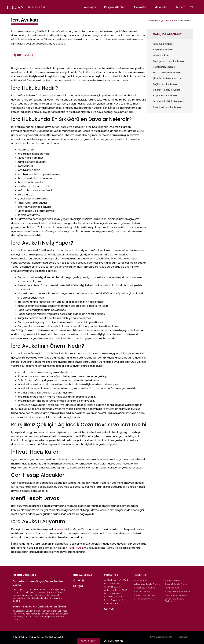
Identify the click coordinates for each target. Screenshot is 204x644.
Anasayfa (90, 7)
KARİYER (109, 609)
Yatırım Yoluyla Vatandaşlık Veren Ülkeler (40, 607)
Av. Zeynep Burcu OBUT (115, 590)
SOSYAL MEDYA (83, 575)
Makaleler (161, 7)
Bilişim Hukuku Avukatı (166, 96)
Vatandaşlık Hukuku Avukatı (147, 584)
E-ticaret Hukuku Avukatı (177, 584)
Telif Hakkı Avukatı (173, 588)
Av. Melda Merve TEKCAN (116, 580)
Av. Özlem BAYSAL (113, 583)
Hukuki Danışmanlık (164, 67)
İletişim (180, 7)
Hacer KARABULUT (113, 603)
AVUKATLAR (111, 575)
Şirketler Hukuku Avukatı (167, 78)
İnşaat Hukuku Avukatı (144, 588)
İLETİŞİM (78, 586)
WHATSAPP (90, 641)
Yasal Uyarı (183, 637)
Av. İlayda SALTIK (112, 587)
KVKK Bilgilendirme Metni (161, 637)
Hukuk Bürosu (76, 548)
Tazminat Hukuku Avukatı (168, 107)
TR (193, 7)
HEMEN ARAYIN (115, 641)
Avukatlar (140, 7)
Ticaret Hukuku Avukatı (166, 90)
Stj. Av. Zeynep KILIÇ (114, 600)
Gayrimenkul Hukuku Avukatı (170, 101)
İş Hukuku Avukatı (163, 44)
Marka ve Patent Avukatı (167, 73)
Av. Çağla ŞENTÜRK (113, 597)
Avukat (59, 529)
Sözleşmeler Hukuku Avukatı (169, 61)
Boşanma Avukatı (163, 50)
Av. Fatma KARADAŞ (114, 593)
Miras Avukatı (161, 55)
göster (28, 55)
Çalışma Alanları (115, 7)
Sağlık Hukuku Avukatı (166, 84)
